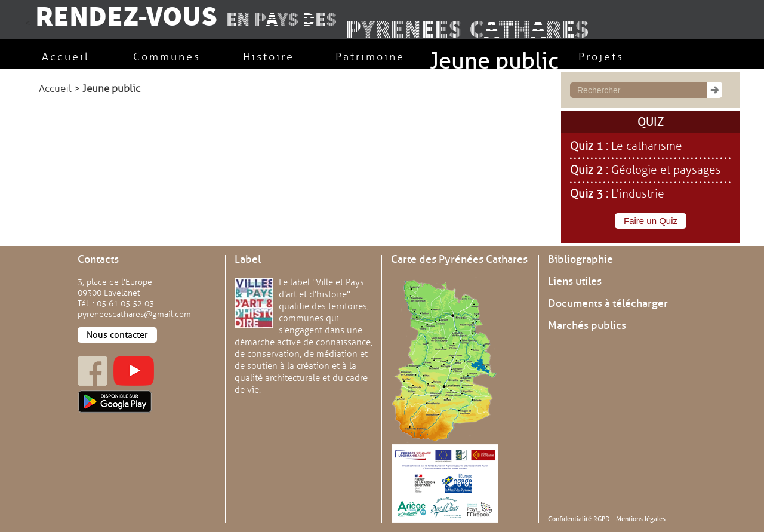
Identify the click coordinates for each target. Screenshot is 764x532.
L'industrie (638, 194)
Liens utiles (575, 281)
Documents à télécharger (608, 303)
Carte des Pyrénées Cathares (459, 259)
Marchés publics (587, 325)
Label (248, 259)
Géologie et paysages (666, 170)
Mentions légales (641, 519)
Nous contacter (117, 335)
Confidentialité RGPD (579, 519)
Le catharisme (647, 146)
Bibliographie (580, 259)
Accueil (55, 89)
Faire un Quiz (651, 221)
